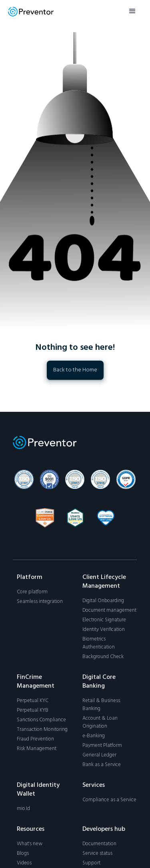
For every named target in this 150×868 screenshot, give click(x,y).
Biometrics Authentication (99, 643)
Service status (97, 854)
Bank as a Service (102, 765)
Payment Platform (102, 746)
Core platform (32, 592)
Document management (109, 611)
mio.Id (23, 809)
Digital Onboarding (103, 601)
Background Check (103, 657)
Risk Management (37, 749)
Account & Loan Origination (100, 722)
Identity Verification (104, 630)
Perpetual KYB (33, 710)
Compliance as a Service (109, 800)
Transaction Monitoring (42, 730)
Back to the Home (75, 370)
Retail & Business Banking (101, 705)
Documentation (99, 844)
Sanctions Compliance (41, 720)
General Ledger (99, 755)
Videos (24, 863)
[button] (132, 11)
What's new (30, 844)
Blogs (23, 854)
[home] (31, 11)
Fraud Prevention (35, 739)
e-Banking (94, 736)
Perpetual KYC (33, 701)
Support (91, 863)
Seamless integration (40, 602)
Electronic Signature (104, 620)
